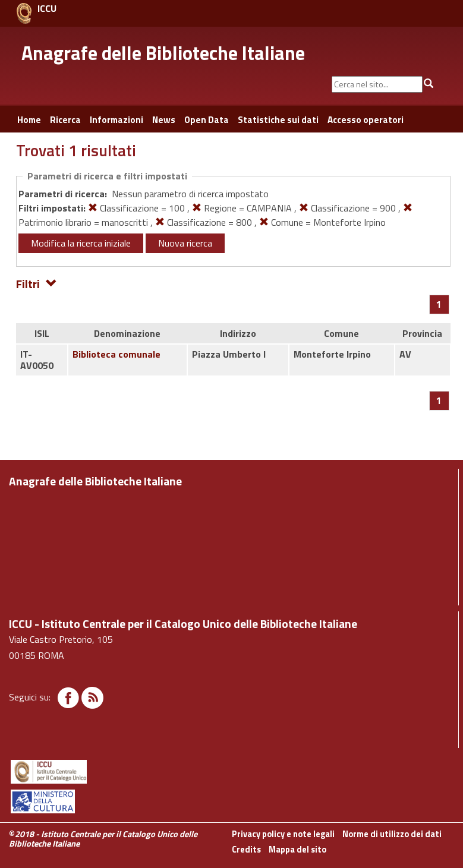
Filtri (37, 283)
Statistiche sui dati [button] (278, 120)
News (164, 120)
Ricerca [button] (65, 120)
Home (29, 120)
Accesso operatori (366, 120)
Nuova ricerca (185, 243)
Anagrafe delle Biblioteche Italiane (163, 53)
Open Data (207, 120)
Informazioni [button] (116, 120)
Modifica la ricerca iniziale (81, 243)
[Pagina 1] (439, 304)
